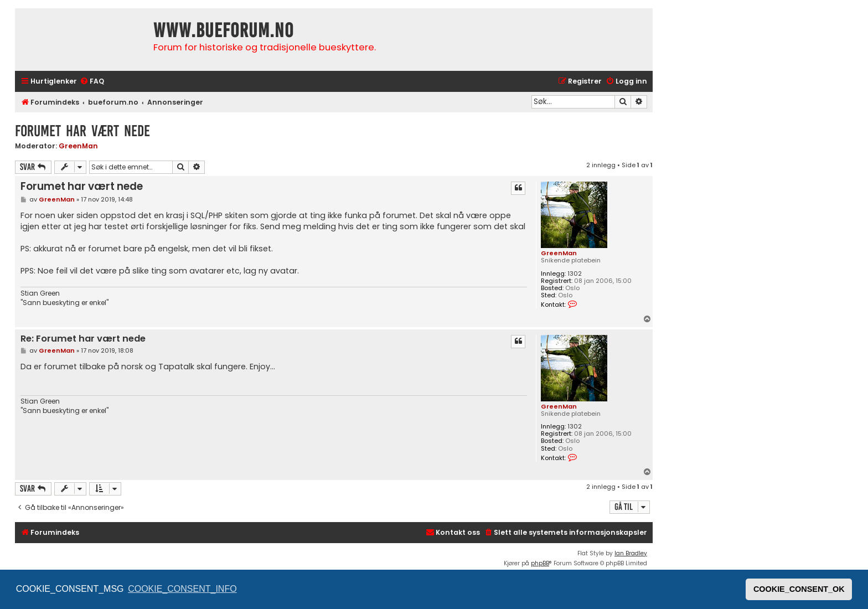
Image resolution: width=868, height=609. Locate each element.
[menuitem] (92, 82)
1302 (575, 274)
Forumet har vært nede (82, 131)
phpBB (540, 563)
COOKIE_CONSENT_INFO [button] (182, 589)
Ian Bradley (631, 553)
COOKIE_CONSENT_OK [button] (799, 589)
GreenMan (78, 146)
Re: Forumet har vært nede (83, 339)
